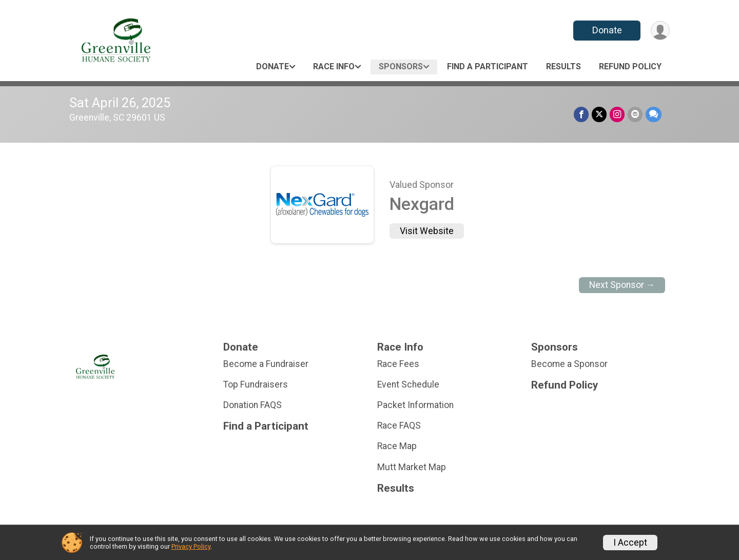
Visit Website (427, 231)
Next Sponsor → (622, 285)
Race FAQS (399, 426)
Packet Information (415, 405)
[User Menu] (660, 31)
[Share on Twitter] (599, 114)
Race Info (334, 66)
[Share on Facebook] (581, 114)
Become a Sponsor (569, 364)
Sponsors (401, 66)
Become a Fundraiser (266, 364)
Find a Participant (488, 66)
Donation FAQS (252, 405)
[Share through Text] (654, 114)
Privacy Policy (191, 546)
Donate (607, 30)
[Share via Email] (635, 114)
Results (563, 66)
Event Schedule (408, 384)
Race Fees (398, 364)
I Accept (630, 543)
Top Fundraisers (256, 384)
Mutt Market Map (412, 467)
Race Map (397, 446)
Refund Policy (630, 66)
